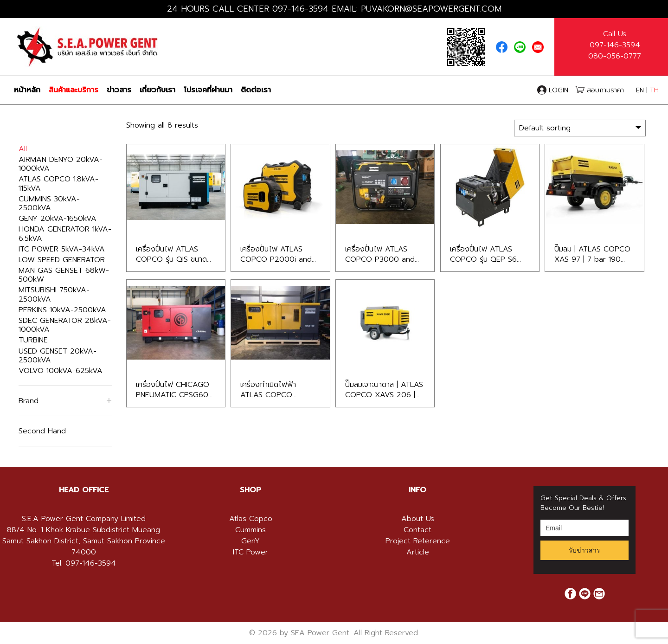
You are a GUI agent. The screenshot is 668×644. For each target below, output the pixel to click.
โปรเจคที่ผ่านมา (208, 90)
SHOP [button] (250, 490)
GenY (250, 541)
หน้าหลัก (27, 90)
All (23, 149)
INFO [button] (417, 490)
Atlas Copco (251, 519)
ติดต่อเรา (256, 90)
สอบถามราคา (600, 90)
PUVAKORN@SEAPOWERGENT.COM (431, 9)
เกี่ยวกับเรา (157, 90)
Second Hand (42, 431)
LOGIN (554, 90)
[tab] (83, 490)
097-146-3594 (300, 9)
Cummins (250, 530)
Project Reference (418, 541)
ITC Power (250, 552)
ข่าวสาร (119, 90)
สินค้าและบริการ (74, 90)
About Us (418, 519)
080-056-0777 (615, 56)
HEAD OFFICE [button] (84, 490)
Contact (417, 530)
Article (418, 552)
